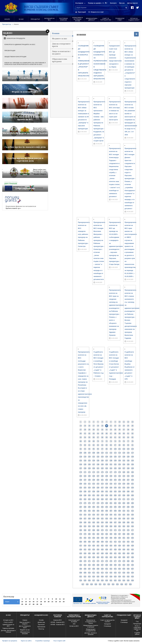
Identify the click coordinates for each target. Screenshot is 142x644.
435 (102, 549)
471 (89, 561)
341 (89, 522)
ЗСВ (74, 624)
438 (115, 549)
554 (113, 584)
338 (132, 519)
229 (111, 488)
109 (98, 453)
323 (124, 515)
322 (120, 515)
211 (89, 484)
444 (85, 553)
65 (132, 437)
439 (120, 549)
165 (115, 468)
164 (111, 468)
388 (124, 534)
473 (98, 561)
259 (128, 495)
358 (107, 526)
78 (132, 441)
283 (120, 503)
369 (98, 530)
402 (128, 538)
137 (107, 461)
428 (128, 546)
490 (115, 565)
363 (128, 526)
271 (124, 499)
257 (120, 495)
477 (115, 561)
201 (102, 480)
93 (85, 449)
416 (132, 542)
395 (98, 538)
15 (85, 426)
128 (124, 457)
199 (94, 480)
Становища (107, 626)
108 (94, 453)
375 (124, 530)
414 (124, 542)
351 (132, 522)
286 (132, 503)
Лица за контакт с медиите (25, 623)
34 (111, 430)
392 (85, 538)
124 (107, 457)
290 (94, 507)
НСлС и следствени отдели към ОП (137, 628)
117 (132, 453)
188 (102, 476)
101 (120, 449)
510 (89, 573)
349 (124, 522)
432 (89, 549)
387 (120, 534)
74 (115, 441)
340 (85, 522)
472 (94, 561)
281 (111, 503)
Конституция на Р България (74, 621)
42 (89, 433)
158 (85, 468)
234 (132, 488)
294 (111, 507)
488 (107, 565)
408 (98, 542)
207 (128, 480)
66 (81, 441)
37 (124, 430)
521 (81, 577)
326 (81, 519)
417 (81, 546)
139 (115, 461)
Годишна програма (8, 628)
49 (119, 433)
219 (124, 484)
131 (81, 461)
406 (89, 542)
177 (111, 472)
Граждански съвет (120, 19)
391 (81, 538)
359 (111, 526)
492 (124, 565)
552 (105, 584)
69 (94, 441)
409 (102, 542)
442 (132, 549)
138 (111, 461)
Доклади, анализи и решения (91, 634)
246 (128, 491)
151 (111, 464)
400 (120, 538)
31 (98, 430)
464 (115, 557)
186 (94, 476)
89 (124, 445)
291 (98, 507)
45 (102, 433)
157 (81, 468)
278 (98, 503)
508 (81, 573)
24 (124, 426)
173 (94, 472)
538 (98, 580)
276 (89, 503)
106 (85, 453)
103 (128, 449)
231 (120, 488)
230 (115, 488)
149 (102, 464)
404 (81, 542)
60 (111, 437)
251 (94, 495)
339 (81, 522)
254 (107, 495)
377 (132, 530)
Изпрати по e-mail (97, 12)
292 (102, 507)
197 (85, 480)
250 (89, 495)
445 (89, 553)
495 (81, 569)
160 (94, 468)
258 (124, 495)
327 (85, 519)
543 (120, 580)
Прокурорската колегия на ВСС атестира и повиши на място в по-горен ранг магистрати (115, 111)
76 (124, 441)
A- (103, 3)
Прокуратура (137, 624)
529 (115, 577)
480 (128, 561)
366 (85, 530)
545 (128, 580)
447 (98, 553)
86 (111, 445)
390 (132, 534)
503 (115, 569)
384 (107, 534)
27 (81, 430)
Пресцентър (35, 19)
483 (85, 565)
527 (107, 577)
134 (94, 461)
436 (107, 549)
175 (102, 472)
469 (81, 561)
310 (124, 511)
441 (128, 549)
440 (124, 549)
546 (132, 580)
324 (128, 515)
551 (100, 584)
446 (94, 553)
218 (120, 484)
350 (128, 522)
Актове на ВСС (74, 626)
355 (94, 526)
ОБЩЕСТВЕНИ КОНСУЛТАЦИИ (15, 57)
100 (115, 449)
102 (124, 449)
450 (111, 553)
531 (124, 577)
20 (107, 426)
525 (98, 577)
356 (98, 526)
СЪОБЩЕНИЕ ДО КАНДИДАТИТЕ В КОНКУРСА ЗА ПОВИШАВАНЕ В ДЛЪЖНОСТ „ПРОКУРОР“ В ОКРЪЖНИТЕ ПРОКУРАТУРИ (84, 61)
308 (115, 511)
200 (98, 480)
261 (81, 499)
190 (111, 476)
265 (98, 499)
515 (111, 573)
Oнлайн (41, 620)
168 (128, 468)
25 (128, 426)
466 (124, 557)
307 (111, 511)
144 (81, 464)
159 (89, 468)
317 (98, 515)
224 (89, 488)
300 (81, 511)
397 (107, 538)
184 (85, 476)
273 (132, 499)
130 (132, 457)
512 (98, 573)
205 (120, 480)
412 (115, 542)
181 (128, 472)
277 (94, 503)
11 (124, 422)
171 (85, 472)
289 (89, 507)
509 (85, 573)
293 (107, 507)
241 (107, 491)
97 (102, 449)
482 (81, 565)
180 (124, 472)
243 (115, 491)
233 (128, 488)
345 (107, 522)
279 (102, 503)
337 (128, 519)
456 (81, 557)
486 (98, 565)
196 (81, 480)
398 (111, 538)
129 (128, 457)
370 (102, 530)
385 (111, 534)
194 (128, 476)
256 (115, 495)
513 (102, 573)
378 (81, 534)
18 (98, 426)
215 (107, 484)
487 (102, 565)
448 (102, 553)
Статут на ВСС (8, 622)
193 (124, 476)
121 (94, 457)
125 (111, 457)
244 (120, 491)
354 (89, 526)
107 (89, 453)
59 (107, 437)
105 (81, 453)
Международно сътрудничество (91, 630)
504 (120, 569)
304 (98, 511)
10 (119, 422)
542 (115, 580)
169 (132, 468)
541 (111, 580)
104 (132, 449)
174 (98, 472)
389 (128, 534)
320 (111, 515)
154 (124, 464)
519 (128, 573)
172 (89, 472)
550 (96, 584)
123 (102, 457)
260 (132, 495)
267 (107, 499)
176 (107, 472)
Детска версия (133, 3)
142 (128, 461)
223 (85, 488)
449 (107, 553)
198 (89, 480)
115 (124, 453)
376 (128, 530)
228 (107, 488)
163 (107, 468)
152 (115, 464)
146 (89, 464)
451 (115, 553)
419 (89, 546)
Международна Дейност (92, 19)
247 (132, 491)
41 (85, 433)
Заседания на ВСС (49, 19)
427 (124, 546)
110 (102, 453)
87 (115, 445)
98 (107, 449)
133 (89, 461)
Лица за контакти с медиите (62, 53)
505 (124, 569)
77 (128, 441)
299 (132, 507)
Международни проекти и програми (91, 626)
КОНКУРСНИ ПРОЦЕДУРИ (16, 38)
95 (94, 449)
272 (128, 499)
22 (115, 426)
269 (115, 499)
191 (115, 476)
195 (132, 476)
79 (81, 445)
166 (120, 468)
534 (81, 580)
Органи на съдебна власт (134, 19)
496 (85, 569)
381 (94, 534)
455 (132, 553)
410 (107, 542)
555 (117, 584)
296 (120, 507)
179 (120, 472)
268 (111, 499)
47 (111, 433)
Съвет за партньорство (106, 19)
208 (132, 480)
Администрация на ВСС (8, 625)
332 (107, 519)
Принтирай (82, 12)
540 (107, 580)
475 (107, 561)
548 (87, 584)
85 (107, 445)
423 (107, 546)
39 (132, 430)
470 (85, 561)
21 (111, 426)
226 (98, 488)
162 (102, 468)
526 (102, 577)
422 (102, 546)
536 (89, 580)
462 (107, 557)
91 (132, 445)
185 (89, 476)
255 (111, 495)
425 (115, 546)
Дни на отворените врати (62, 46)
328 (89, 519)
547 (83, 584)
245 (124, 491)
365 (81, 530)
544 (124, 580)
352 (81, 526)
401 (124, 538)
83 (98, 445)
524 (94, 577)
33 (107, 430)
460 (98, 557)
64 (128, 437)
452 (120, 553)
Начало (7, 19)
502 (111, 569)
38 (128, 430)
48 (115, 433)
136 (102, 461)
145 (85, 464)
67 (85, 441)
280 (107, 503)
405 (85, 542)
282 (115, 503)
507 (132, 569)
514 (107, 573)
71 (102, 441)
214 (102, 484)
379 (85, 534)
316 (94, 515)
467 (128, 557)
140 (120, 461)
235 (81, 491)
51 (128, 433)
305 (102, 511)
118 (81, 457)
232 (124, 488)
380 (89, 534)
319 (107, 515)
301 (85, 511)
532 (128, 577)
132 (85, 461)
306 (107, 511)
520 (132, 573)
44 (98, 433)
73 (111, 441)
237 (89, 491)
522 (85, 577)
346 (111, 522)
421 (98, 546)
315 (89, 515)
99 (111, 449)
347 (115, 522)
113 (115, 453)
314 (85, 515)
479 (124, 561)
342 (94, 522)
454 (128, 553)
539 (102, 580)
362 (124, 526)
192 (120, 476)
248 (81, 495)
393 (89, 538)
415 (128, 542)
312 (132, 511)
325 (132, 515)
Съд (137, 621)
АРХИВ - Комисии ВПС (58, 622)
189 (107, 476)
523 (89, 577)
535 (85, 580)
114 (120, 453)
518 (124, 573)
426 (120, 546)
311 (128, 511)
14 (81, 426)
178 (115, 472)
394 (94, 538)
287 (81, 507)
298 (128, 507)
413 (120, 542)
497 (89, 569)
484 (89, 565)
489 (111, 565)
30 (94, 430)
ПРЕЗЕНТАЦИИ (10, 51)
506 (128, 569)
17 (94, 426)
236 (85, 491)
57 (98, 437)
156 (132, 464)
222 (81, 488)
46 (107, 433)
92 (81, 449)
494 (132, 565)
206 (124, 480)
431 (85, 549)
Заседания (107, 624)
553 (109, 584)
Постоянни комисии (64, 19)
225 (94, 488)
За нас (21, 19)
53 (81, 437)
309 (120, 511)
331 (102, 519)
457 (85, 557)
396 (102, 538)
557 (126, 584)
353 (85, 526)
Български (79, 3)
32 (102, 430)
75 (119, 441)
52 (132, 433)
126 (115, 457)
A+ (106, 3)
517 (120, 573)
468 (132, 557)
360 (115, 526)
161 (98, 468)
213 (98, 484)
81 (89, 445)
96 (98, 449)
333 (111, 519)
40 (81, 433)
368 (94, 530)
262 (85, 499)
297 (124, 507)
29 (89, 430)
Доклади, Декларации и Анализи (8, 631)
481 (132, 561)
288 (85, 507)
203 (111, 480)
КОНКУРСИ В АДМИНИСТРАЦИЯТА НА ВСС (20, 44)
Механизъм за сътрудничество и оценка (91, 622)
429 (132, 546)
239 (98, 491)
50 (124, 433)
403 (132, 538)
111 (107, 453)
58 (102, 437)
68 (89, 441)
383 (102, 534)
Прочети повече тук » (13, 208)
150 (107, 464)
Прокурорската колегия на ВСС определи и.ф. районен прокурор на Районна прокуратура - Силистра (84, 234)
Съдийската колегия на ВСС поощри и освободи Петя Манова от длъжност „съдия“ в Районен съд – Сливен (98, 364)
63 (124, 437)
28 (85, 430)
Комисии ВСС (58, 620)
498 (94, 569)
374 (120, 530)
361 (120, 526)
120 (89, 457)
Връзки (122, 3)
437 (111, 549)
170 (81, 472)
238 (94, 491)
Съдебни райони (137, 634)
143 (132, 461)
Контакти (113, 3)
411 (111, 542)
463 (111, 557)
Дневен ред (41, 622)
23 (119, 426)
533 (132, 577)
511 (94, 573)
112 (111, 453)
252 (98, 495)
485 (94, 565)
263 (89, 499)
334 (115, 519)
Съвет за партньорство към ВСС (107, 621)
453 (124, 553)
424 (111, 546)
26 (132, 426)
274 (81, 503)
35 (115, 430)
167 (124, 468)
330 (98, 519)
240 (102, 491)
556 (122, 584)
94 (89, 449)
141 (124, 461)
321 (115, 515)
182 (132, 472)
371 (107, 530)
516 (115, 573)
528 (111, 577)
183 (81, 476)
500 (102, 569)
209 (81, 484)
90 (128, 445)
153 (120, 464)
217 (115, 484)
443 (81, 553)
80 (85, 445)
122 (98, 457)
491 (120, 565)
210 (85, 484)
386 (115, 534)
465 (120, 557)
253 (102, 495)
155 (128, 464)
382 (98, 534)
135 (98, 461)
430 (81, 549)
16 (89, 426)
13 (132, 422)
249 (85, 495)
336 (124, 519)
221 (132, 484)
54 (85, 437)
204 (115, 480)
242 (111, 491)
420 (94, 546)
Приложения (41, 627)
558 (130, 584)
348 (120, 522)
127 (120, 457)
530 (120, 577)
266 (102, 499)
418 (85, 546)
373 (115, 530)
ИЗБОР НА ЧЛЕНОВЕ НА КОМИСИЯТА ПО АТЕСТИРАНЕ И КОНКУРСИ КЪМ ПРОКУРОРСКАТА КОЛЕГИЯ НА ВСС (25, 64)
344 (102, 522)
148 (98, 464)
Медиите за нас (62, 39)
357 (102, 526)
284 (124, 503)
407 (94, 542)
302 (89, 511)
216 (111, 484)
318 (102, 515)
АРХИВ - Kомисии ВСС (58, 625)
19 (102, 426)
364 (132, 526)
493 (128, 565)
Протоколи (41, 625)
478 (120, 561)
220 (128, 484)
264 (94, 499)
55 (89, 437)
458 (89, 557)
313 (81, 515)
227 (102, 488)
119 (85, 457)
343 (98, 522)
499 (98, 569)
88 (119, 445)
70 (98, 441)
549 (92, 584)
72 (107, 441)
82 (94, 445)
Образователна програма (62, 61)
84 (102, 445)
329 (94, 519)
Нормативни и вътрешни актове (78, 19)
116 (128, 453)
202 (107, 480)
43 (94, 433)
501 (107, 569)
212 (94, 484)
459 (94, 557)
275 (85, 503)
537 (94, 580)
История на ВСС (8, 620)
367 (89, 530)
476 (111, 561)
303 (94, 511)
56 (94, 437)
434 (98, 549)
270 (120, 499)
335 (120, 519)
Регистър (41, 629)
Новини (62, 34)
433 (94, 549)
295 (115, 507)
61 (115, 437)
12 (128, 422)
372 (111, 530)
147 (94, 464)
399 (115, 538)
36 (119, 430)
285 (128, 503)
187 (98, 476)
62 (119, 437)
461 (102, 557)
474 (102, 561)
